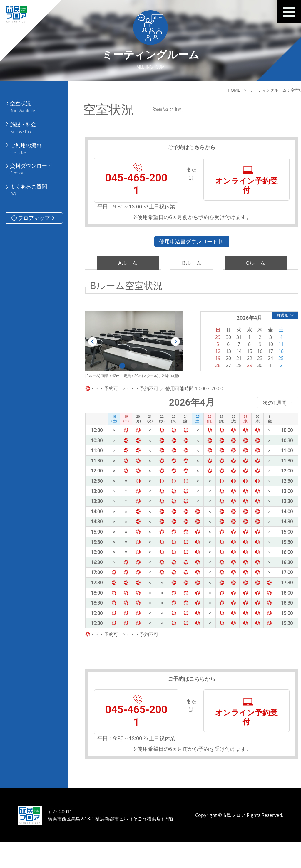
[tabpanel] (130, 353)
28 (228, 377)
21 (228, 370)
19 (209, 370)
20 (219, 370)
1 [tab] (119, 377)
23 (248, 370)
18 (267, 363)
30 (248, 377)
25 (267, 370)
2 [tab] (131, 377)
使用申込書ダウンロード (184, 253)
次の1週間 (263, 414)
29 (238, 377)
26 (209, 377)
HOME (219, 90)
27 (219, 377)
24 (257, 370)
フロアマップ (34, 206)
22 (238, 370)
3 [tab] (142, 377)
